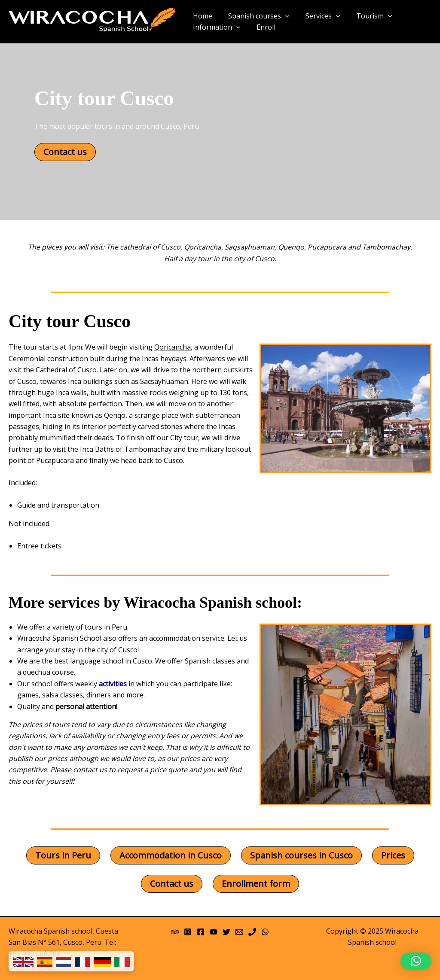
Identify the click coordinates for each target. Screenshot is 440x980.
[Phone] (252, 932)
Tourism (366, 16)
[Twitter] (226, 932)
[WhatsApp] (265, 932)
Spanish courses (255, 16)
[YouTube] (214, 932)
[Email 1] (239, 932)
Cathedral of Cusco (66, 370)
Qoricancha (173, 347)
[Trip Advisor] (175, 932)
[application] (282, 16)
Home (201, 16)
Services (317, 16)
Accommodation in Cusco (171, 855)
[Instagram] (188, 932)
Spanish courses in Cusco (301, 855)
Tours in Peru (63, 855)
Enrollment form (256, 884)
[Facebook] (201, 932)
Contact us (65, 152)
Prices (393, 855)
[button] (416, 961)
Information (215, 27)
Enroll (263, 27)
